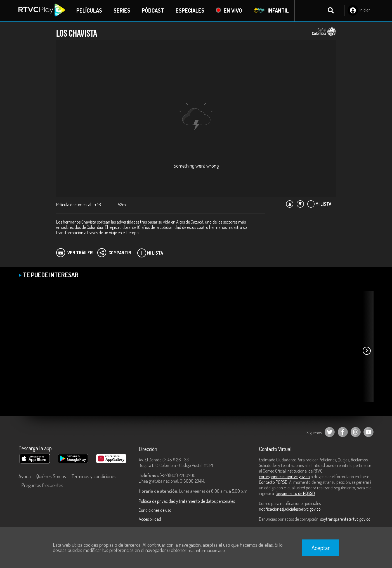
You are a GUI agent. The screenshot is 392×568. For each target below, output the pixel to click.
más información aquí (207, 550)
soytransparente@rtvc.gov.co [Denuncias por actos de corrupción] (345, 519)
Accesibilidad (150, 519)
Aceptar (321, 548)
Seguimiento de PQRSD (295, 494)
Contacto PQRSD (273, 482)
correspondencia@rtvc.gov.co (284, 477)
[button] (367, 351)
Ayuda (25, 477)
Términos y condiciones (94, 477)
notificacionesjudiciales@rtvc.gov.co (290, 509)
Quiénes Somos (51, 477)
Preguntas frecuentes (42, 485)
